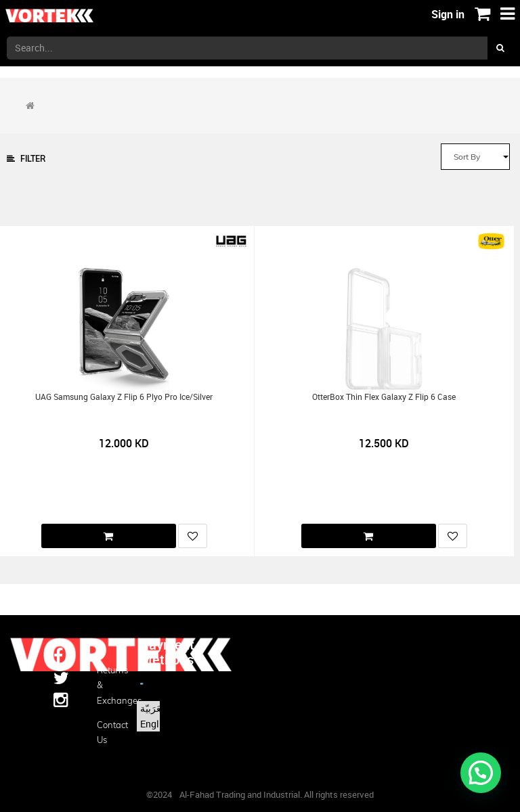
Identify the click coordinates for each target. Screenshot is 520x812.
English (156, 724)
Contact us (108, 732)
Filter (26, 159)
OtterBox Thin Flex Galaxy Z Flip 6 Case (384, 397)
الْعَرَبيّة (153, 708)
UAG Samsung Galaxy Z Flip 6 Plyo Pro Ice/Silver (124, 397)
